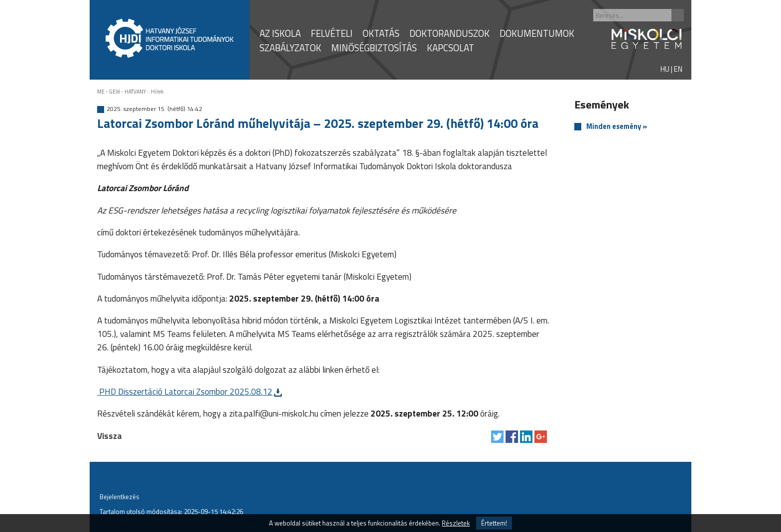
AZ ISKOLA (280, 33)
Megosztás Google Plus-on (541, 437)
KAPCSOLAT (451, 48)
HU (665, 69)
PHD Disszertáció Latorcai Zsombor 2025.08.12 (185, 391)
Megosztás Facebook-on (512, 437)
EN (678, 69)
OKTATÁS (381, 33)
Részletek (456, 523)
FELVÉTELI (332, 33)
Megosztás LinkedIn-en (526, 437)
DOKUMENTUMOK (537, 33)
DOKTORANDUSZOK (450, 33)
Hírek (157, 92)
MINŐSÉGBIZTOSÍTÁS (374, 48)
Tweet (497, 437)
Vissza (110, 436)
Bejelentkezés (120, 497)
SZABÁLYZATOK (290, 48)
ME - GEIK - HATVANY (122, 92)
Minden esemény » (617, 127)
